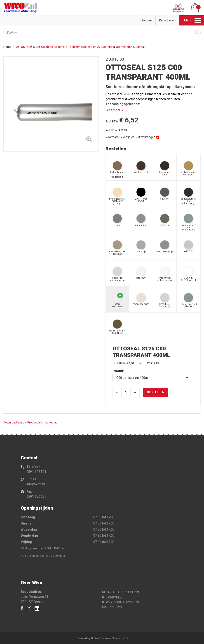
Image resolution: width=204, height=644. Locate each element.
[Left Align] (89, 140)
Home (7, 47)
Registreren (167, 20)
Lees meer (113, 110)
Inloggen (146, 20)
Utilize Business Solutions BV (110, 638)
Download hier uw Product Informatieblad (30, 422)
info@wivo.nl (36, 484)
